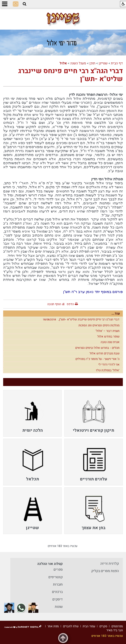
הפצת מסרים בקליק (105, 571)
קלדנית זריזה (110, 564)
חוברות (58, 584)
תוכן (92, 63)
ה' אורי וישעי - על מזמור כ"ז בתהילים (97, 359)
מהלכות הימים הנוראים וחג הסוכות (99, 325)
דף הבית (117, 63)
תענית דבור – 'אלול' (108, 331)
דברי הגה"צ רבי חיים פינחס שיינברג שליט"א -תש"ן (71, 75)
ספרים (58, 570)
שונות (59, 607)
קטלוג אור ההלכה (50, 564)
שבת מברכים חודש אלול (105, 353)
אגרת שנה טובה (110, 342)
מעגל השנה (78, 63)
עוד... (116, 314)
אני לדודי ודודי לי (109, 365)
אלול (63, 63)
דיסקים (58, 599)
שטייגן (103, 63)
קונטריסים (56, 577)
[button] (25, 4)
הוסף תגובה (54, 304)
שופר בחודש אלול (108, 337)
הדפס (70, 304)
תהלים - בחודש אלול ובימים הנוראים (97, 348)
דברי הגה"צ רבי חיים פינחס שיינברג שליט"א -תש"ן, (80, 319)
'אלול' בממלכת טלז (108, 370)
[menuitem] (94, 413)
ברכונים (57, 592)
